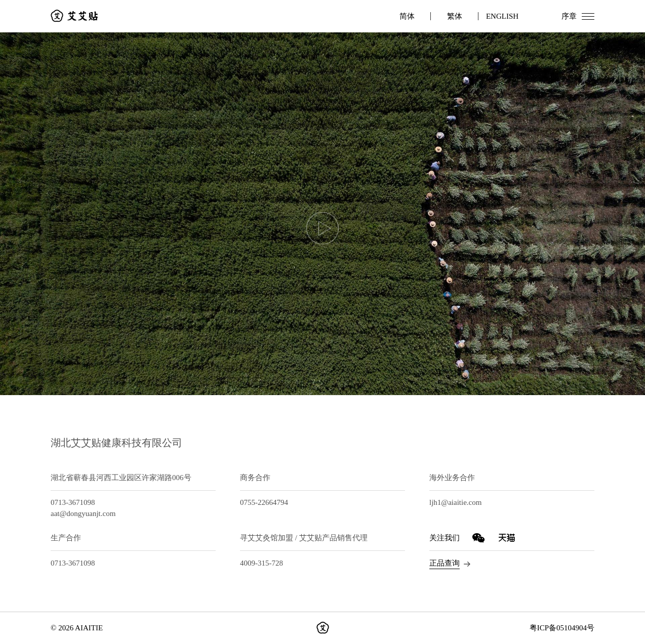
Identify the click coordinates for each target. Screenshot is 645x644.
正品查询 (445, 563)
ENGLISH (502, 16)
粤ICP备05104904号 (562, 628)
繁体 (455, 16)
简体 (407, 16)
